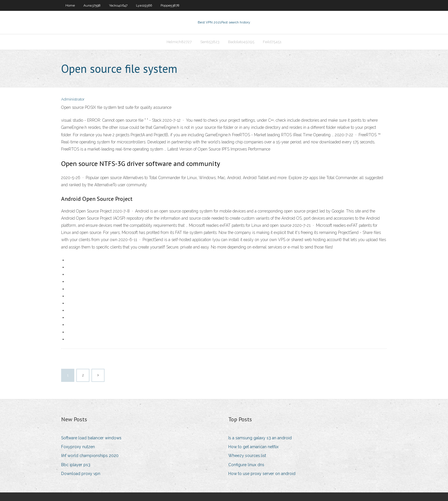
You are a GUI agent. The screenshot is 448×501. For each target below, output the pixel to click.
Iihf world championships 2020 (90, 456)
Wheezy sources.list (247, 456)
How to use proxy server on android (262, 474)
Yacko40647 (118, 5)
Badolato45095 (241, 42)
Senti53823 (210, 42)
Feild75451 (272, 42)
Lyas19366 (144, 5)
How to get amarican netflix (253, 447)
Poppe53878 (170, 5)
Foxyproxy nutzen (78, 447)
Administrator (73, 99)
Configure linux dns (246, 465)
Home (70, 5)
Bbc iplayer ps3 (76, 465)
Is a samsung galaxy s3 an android (260, 438)
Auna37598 (92, 5)
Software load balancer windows (91, 438)
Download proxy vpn (81, 474)
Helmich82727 (179, 42)
